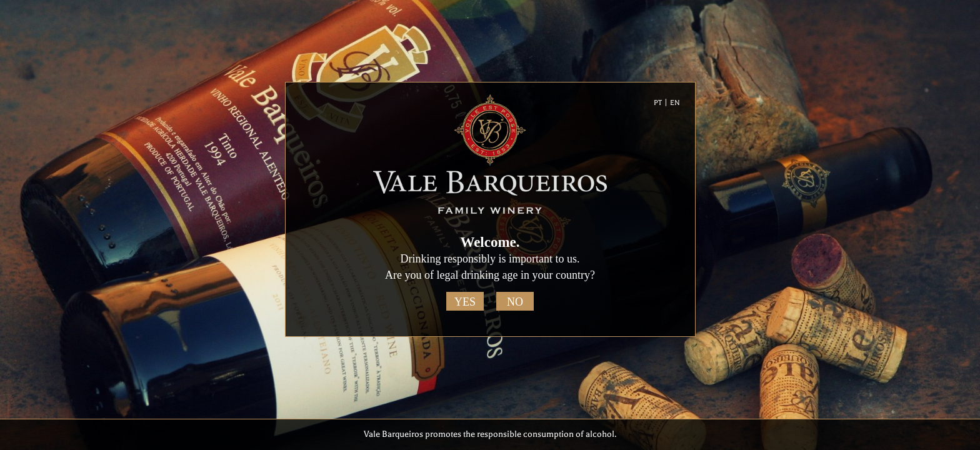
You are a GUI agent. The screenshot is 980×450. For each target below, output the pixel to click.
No (515, 302)
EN (675, 103)
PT (658, 103)
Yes (465, 302)
